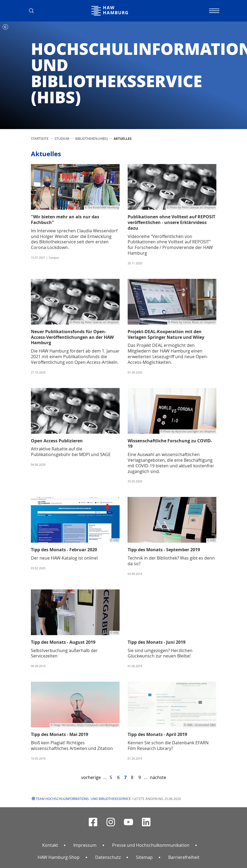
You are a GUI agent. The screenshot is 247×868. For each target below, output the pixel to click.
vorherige (91, 777)
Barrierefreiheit (184, 857)
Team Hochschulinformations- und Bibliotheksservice (83, 799)
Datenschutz (108, 857)
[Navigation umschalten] (214, 11)
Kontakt (50, 845)
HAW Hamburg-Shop (59, 857)
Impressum (85, 845)
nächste (158, 777)
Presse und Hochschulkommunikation (151, 845)
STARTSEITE (40, 138)
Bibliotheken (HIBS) (92, 138)
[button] (34, 11)
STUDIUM (62, 138)
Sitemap (144, 857)
